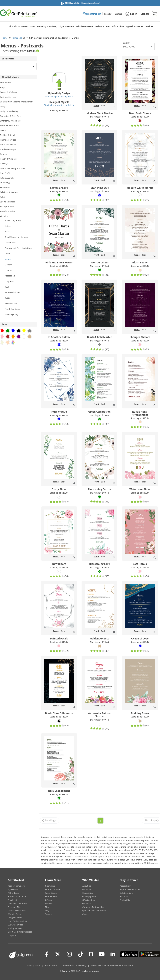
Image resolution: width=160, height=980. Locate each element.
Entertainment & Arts (10, 125)
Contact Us (125, 900)
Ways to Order (14, 914)
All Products (14, 26)
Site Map (49, 904)
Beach (7, 231)
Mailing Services (15, 928)
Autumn (8, 226)
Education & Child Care (10, 116)
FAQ (47, 911)
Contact (118, 14)
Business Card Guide (17, 896)
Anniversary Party (13, 220)
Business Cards (28, 26)
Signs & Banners (67, 26)
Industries (139, 26)
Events (3, 130)
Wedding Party (11, 314)
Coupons (12, 935)
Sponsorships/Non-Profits (94, 911)
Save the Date (11, 303)
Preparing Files (14, 907)
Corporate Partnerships (93, 907)
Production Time (53, 889)
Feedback (124, 896)
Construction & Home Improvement (17, 102)
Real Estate (5, 187)
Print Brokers (51, 896)
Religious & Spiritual (9, 192)
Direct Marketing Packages (20, 932)
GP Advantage (89, 900)
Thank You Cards (12, 309)
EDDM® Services (15, 925)
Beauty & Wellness (8, 92)
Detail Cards (10, 243)
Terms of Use (51, 965)
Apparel (129, 26)
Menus (8, 259)
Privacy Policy (34, 965)
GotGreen (87, 904)
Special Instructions (17, 911)
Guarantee (50, 886)
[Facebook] (47, 954)
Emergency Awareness (10, 121)
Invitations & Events (84, 26)
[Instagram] (69, 954)
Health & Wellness (8, 159)
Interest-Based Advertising (74, 965)
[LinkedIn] (113, 954)
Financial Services (8, 140)
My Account (13, 889)
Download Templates (17, 904)
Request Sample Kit (17, 886)
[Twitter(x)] (58, 954)
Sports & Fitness (7, 202)
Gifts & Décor (118, 26)
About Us (87, 886)
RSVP (7, 287)
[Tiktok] (81, 954)
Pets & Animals (7, 178)
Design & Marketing (9, 111)
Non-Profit (5, 173)
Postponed (10, 276)
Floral (7, 254)
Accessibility (125, 886)
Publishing (5, 183)
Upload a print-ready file (59, 97)
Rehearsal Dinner (12, 292)
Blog (47, 907)
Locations (87, 889)
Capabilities (88, 893)
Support (49, 914)
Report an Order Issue (130, 889)
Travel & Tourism (8, 211)
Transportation (7, 206)
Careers (86, 914)
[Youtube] (102, 954)
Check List (12, 900)
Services (149, 26)
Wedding (4, 216)
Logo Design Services (17, 921)
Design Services (15, 918)
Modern (8, 265)
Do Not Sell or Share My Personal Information (112, 965)
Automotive (5, 83)
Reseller (108, 14)
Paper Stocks (51, 893)
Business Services (8, 97)
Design (3, 106)
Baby (2, 87)
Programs (9, 281)
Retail (3, 197)
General (4, 154)
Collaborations (126, 893)
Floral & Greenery (8, 145)
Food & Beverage (8, 149)
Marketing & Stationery (47, 26)
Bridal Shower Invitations (16, 237)
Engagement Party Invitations (18, 248)
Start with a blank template (59, 105)
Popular (8, 270)
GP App (48, 900)
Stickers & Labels (103, 26)
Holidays (4, 164)
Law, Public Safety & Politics (13, 168)
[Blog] (91, 954)
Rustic (7, 298)
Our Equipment (89, 896)
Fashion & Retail (7, 135)
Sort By (126, 43)
